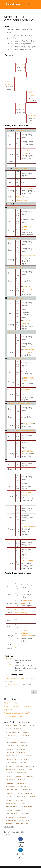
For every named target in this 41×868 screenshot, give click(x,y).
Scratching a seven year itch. (14, 716)
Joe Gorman (30, 766)
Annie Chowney (21, 169)
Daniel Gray (24, 739)
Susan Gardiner (24, 821)
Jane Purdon (24, 763)
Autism (32, 725)
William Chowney (23, 197)
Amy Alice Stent (14, 238)
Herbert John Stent (16, 298)
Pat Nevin (19, 793)
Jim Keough (19, 766)
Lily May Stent (14, 332)
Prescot (9, 800)
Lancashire (10, 773)
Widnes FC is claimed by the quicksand (18, 706)
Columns (26, 732)
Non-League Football (13, 790)
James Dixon (23, 759)
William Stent (13, 207)
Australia (23, 725)
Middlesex (22, 780)
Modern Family (11, 787)
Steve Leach (10, 817)
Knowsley (31, 770)
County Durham (24, 736)
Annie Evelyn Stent (15, 267)
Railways (24, 804)
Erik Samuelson (22, 746)
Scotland (9, 810)
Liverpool (9, 776)
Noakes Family (23, 787)
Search (34, 692)
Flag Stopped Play (10, 710)
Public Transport (12, 804)
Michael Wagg (10, 780)
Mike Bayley (10, 783)
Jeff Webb (9, 766)
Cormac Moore (11, 736)
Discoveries (25, 742)
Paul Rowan (29, 793)
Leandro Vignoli (22, 773)
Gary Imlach (10, 753)
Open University (28, 790)
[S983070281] (9, 659)
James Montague (11, 763)
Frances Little (22, 200)
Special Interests (12, 814)
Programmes (19, 800)
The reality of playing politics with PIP (17, 713)
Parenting (9, 793)
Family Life (9, 749)
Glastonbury (28, 756)
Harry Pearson (11, 759)
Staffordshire (25, 814)
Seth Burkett (20, 810)
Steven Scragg (11, 821)
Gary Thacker (22, 753)
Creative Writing (11, 739)
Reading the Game (12, 807)
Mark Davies (20, 776)
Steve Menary (22, 817)
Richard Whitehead (27, 807)
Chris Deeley (18, 729)
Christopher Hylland (13, 732)
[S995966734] (9, 664)
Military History (22, 783)
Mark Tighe (30, 776)
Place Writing (21, 797)
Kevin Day (21, 770)
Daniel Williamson (12, 742)
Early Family (10, 746)
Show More (9, 826)
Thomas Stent (21, 130)
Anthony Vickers (11, 725)
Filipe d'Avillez (21, 749)
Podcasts (32, 797)
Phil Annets (10, 797)
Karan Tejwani (11, 770)
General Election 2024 (13, 756)
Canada (9, 729)
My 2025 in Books (11, 703)
